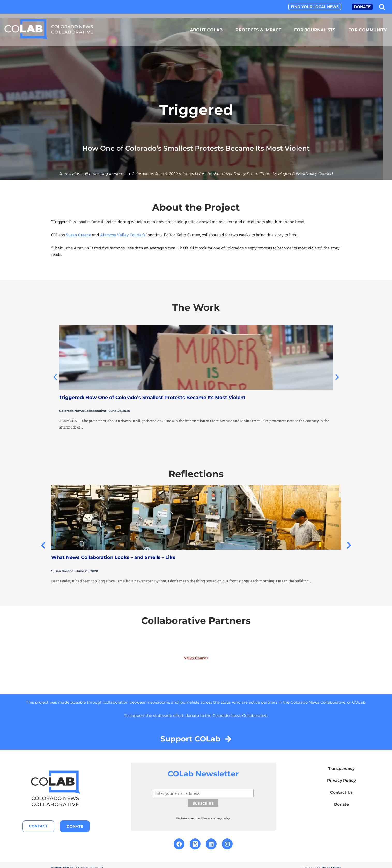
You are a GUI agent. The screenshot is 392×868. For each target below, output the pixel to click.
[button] (382, 7)
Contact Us (341, 794)
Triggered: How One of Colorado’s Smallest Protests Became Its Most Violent (152, 397)
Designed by (321, 861)
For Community (368, 30)
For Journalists (315, 30)
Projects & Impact (258, 30)
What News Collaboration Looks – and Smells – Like (113, 557)
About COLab (206, 30)
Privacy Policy (341, 782)
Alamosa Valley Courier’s (123, 234)
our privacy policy (219, 811)
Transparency (341, 770)
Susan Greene (79, 234)
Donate (341, 806)
